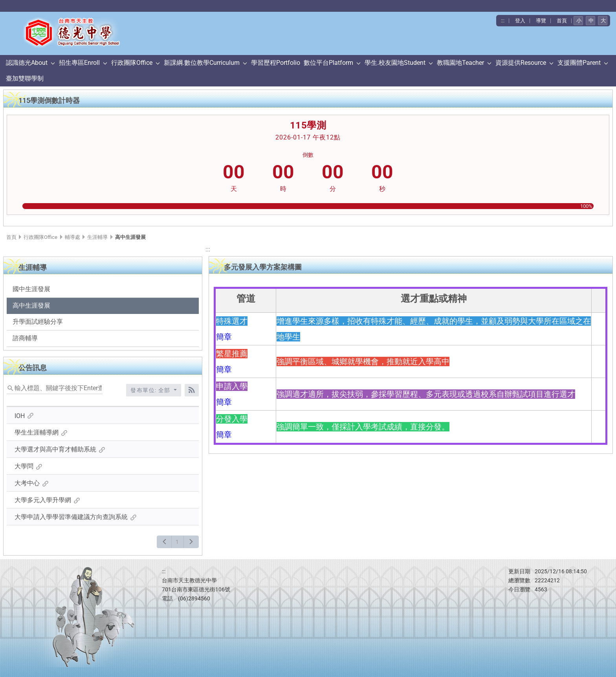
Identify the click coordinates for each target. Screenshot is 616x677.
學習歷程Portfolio (276, 63)
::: (503, 21)
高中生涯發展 (31, 305)
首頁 (562, 21)
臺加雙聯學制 (25, 78)
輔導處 (72, 237)
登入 (520, 21)
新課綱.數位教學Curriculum (202, 63)
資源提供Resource (521, 63)
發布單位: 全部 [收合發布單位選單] (151, 390)
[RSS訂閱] (192, 390)
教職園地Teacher (460, 63)
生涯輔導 (97, 237)
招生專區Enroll (79, 63)
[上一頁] (164, 542)
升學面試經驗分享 (38, 322)
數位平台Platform (328, 63)
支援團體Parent (579, 63)
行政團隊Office (132, 63)
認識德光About (27, 63)
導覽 (541, 21)
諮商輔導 (25, 338)
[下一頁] (191, 542)
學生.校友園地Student (395, 63)
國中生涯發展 (31, 289)
